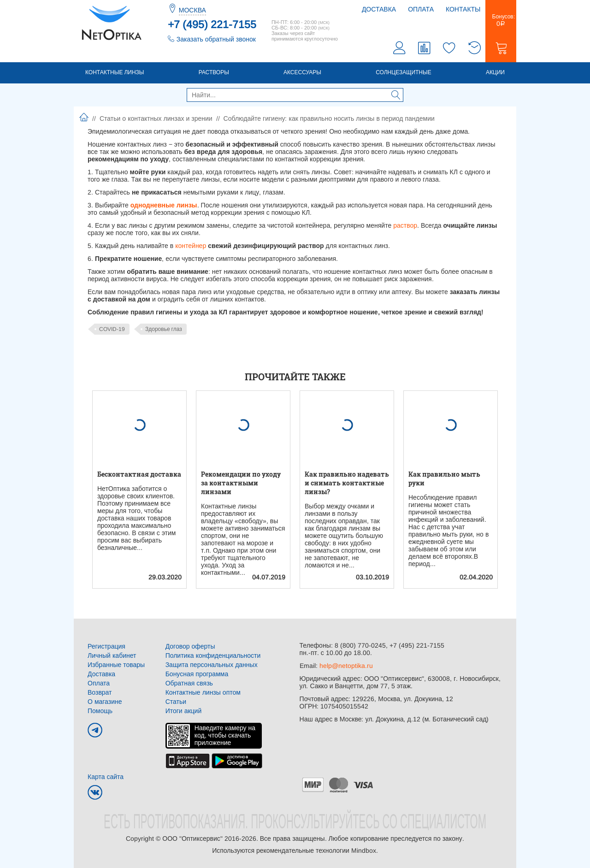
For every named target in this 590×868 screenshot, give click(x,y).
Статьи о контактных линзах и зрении (156, 118)
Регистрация (106, 646)
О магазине (105, 702)
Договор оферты (190, 646)
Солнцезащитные (404, 72)
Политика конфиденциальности (213, 655)
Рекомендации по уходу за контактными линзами (241, 483)
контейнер (191, 246)
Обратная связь (189, 683)
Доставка (379, 9)
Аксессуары (302, 72)
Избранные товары (116, 665)
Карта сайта (106, 777)
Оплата (421, 9)
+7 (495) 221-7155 (212, 24)
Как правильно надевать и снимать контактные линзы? (347, 483)
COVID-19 (112, 329)
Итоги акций (184, 711)
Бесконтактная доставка (139, 474)
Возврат (100, 692)
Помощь (100, 711)
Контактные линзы (115, 72)
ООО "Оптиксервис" (192, 838)
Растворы (214, 72)
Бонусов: (501, 20)
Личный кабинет (112, 655)
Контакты (463, 9)
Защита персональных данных (212, 665)
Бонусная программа (197, 674)
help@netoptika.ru (346, 666)
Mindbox (364, 850)
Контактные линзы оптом (203, 692)
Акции (495, 72)
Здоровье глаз (164, 329)
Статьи (176, 702)
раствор (405, 225)
